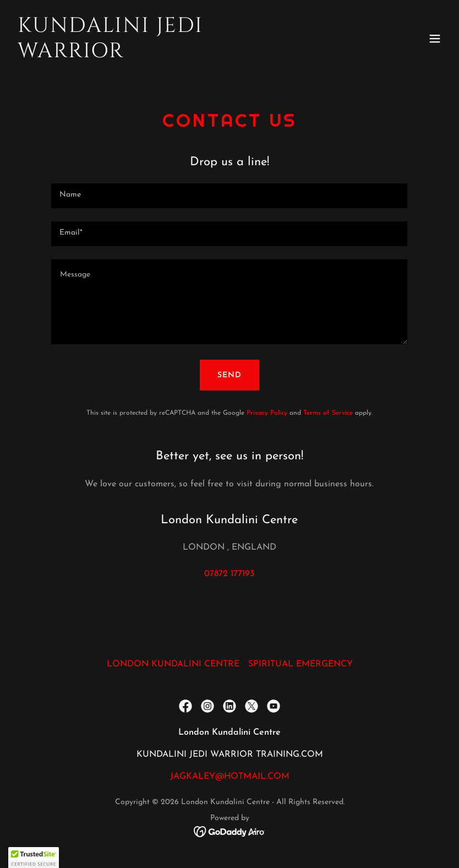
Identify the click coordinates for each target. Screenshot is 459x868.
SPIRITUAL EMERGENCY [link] (300, 664)
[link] (165, 55)
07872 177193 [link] (229, 574)
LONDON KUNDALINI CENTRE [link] (173, 664)
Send (229, 375)
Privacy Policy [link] (267, 413)
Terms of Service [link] (328, 413)
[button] (435, 39)
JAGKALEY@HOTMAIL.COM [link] (230, 777)
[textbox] (229, 196)
